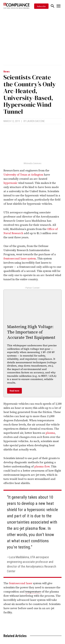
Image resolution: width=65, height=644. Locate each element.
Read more (14, 391)
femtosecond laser (21, 583)
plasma (50, 433)
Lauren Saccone (36, 121)
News (6, 72)
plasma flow (42, 467)
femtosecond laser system (20, 259)
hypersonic (10, 183)
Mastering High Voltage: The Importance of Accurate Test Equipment (31, 332)
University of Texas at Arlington (23, 175)
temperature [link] (33, 592)
